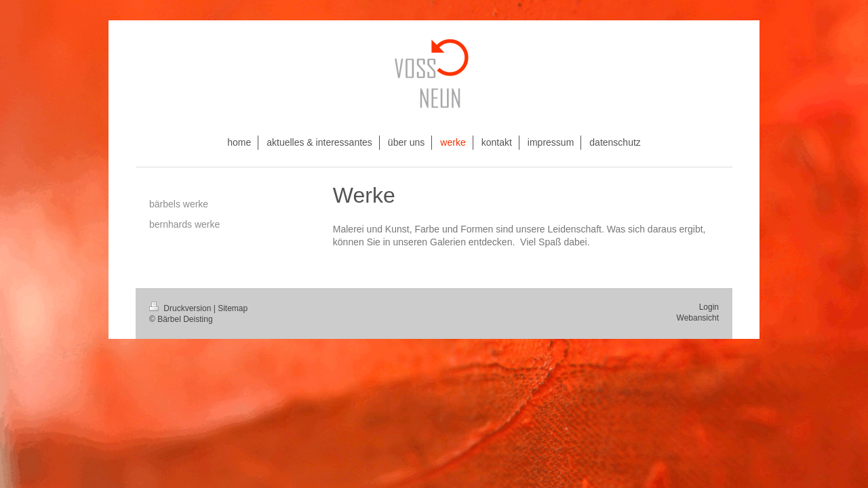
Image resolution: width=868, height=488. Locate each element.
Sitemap (233, 308)
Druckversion (181, 308)
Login (709, 307)
